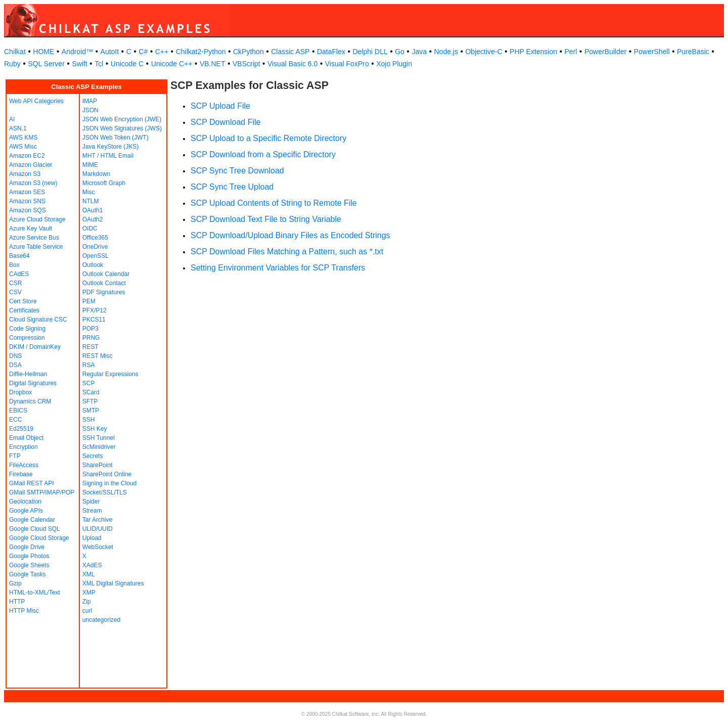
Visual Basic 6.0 (292, 64)
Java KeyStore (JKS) (110, 147)
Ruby (12, 64)
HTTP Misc (24, 611)
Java (419, 52)
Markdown (96, 174)
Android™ (77, 52)
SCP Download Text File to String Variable (266, 219)
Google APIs (26, 511)
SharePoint (97, 465)
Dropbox (20, 392)
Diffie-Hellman (28, 374)
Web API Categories (36, 101)
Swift (79, 64)
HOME (43, 52)
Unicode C (127, 64)
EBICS (18, 411)
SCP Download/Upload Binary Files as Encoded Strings (290, 235)
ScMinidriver (99, 447)
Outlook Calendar (106, 274)
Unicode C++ (172, 64)
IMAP (90, 101)
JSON (90, 110)
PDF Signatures (104, 292)
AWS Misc (23, 147)
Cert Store (23, 301)
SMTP (91, 411)
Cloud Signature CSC (38, 320)
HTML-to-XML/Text (35, 593)
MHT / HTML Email (108, 156)
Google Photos (29, 556)
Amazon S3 (25, 174)
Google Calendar (32, 520)
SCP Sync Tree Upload (232, 187)
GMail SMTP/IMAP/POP (42, 492)
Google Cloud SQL (35, 529)
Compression (27, 338)
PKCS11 (94, 320)
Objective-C (484, 52)
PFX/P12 (95, 310)
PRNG (91, 338)
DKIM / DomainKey (35, 347)
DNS (15, 356)
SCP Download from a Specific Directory (263, 154)
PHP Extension (533, 52)
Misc (89, 192)
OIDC (90, 229)
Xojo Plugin (394, 64)
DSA (15, 365)
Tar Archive (97, 520)
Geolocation (25, 502)
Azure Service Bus (34, 238)
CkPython (248, 52)
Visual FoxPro (347, 64)
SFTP (90, 401)
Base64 (19, 256)
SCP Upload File (220, 106)
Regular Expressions (110, 374)
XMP (89, 593)
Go (400, 52)
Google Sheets (29, 565)
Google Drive (27, 547)
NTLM (91, 201)
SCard (91, 392)
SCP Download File (225, 122)
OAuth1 (93, 210)
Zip (87, 602)
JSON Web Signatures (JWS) (122, 128)
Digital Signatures (33, 383)
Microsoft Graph (104, 183)
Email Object (26, 438)
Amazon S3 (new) (33, 183)
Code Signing (27, 329)
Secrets (93, 456)
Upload (92, 538)
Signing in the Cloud (109, 483)
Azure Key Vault (31, 229)
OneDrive (95, 247)
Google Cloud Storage (39, 538)
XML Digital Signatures (113, 583)
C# (143, 52)
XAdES (92, 565)
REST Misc (98, 356)
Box (14, 265)
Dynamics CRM (30, 401)
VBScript (246, 64)
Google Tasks (28, 574)
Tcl (99, 64)
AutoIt (110, 52)
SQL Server (46, 64)
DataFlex (331, 52)
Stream (92, 511)
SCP (89, 383)
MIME (90, 165)
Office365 (95, 238)
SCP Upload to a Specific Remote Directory (268, 138)
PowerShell (652, 52)
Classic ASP (290, 52)
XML (89, 574)
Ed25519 (21, 429)
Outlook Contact (104, 283)
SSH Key (95, 429)
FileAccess (24, 465)
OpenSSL (96, 256)
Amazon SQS (28, 210)
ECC (15, 420)
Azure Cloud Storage (37, 219)
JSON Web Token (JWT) (116, 138)
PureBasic (693, 52)
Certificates (24, 310)
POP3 (90, 329)
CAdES (19, 274)
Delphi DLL (370, 52)
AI (12, 119)
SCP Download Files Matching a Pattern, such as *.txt (287, 252)
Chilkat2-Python (201, 52)
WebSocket (98, 547)
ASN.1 (18, 128)
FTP (15, 456)
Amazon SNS (27, 201)
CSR (15, 283)
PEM (89, 301)
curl (87, 611)
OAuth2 (93, 219)
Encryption (24, 447)
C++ (162, 52)
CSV (15, 292)
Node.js (446, 52)
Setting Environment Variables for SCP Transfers (278, 268)
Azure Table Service (36, 247)
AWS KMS (23, 138)
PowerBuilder (605, 52)
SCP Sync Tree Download (237, 171)
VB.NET (213, 64)
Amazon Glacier (31, 165)
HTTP (17, 602)
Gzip (15, 583)
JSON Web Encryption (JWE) (122, 119)
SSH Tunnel (99, 438)
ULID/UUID (98, 529)
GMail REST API (31, 483)
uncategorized (101, 620)
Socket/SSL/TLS (105, 492)
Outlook (93, 265)
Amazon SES (27, 192)
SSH (89, 420)
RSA (89, 365)
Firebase (21, 474)
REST (90, 347)
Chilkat (15, 52)
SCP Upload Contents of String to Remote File (274, 203)
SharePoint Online (107, 474)
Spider (91, 502)
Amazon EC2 (27, 156)
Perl (571, 52)
